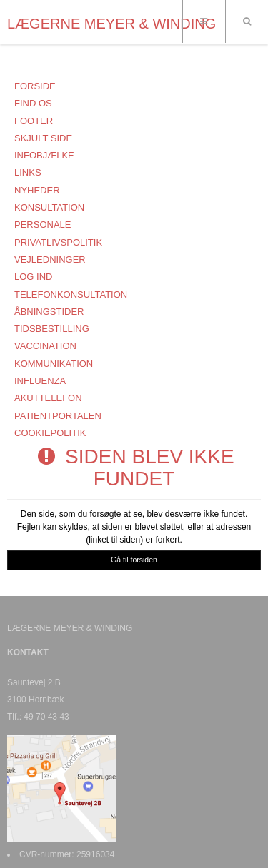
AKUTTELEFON (48, 398)
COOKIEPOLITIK (50, 433)
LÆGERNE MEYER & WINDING (111, 24)
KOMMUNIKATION (54, 364)
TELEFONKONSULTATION (71, 294)
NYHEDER (37, 190)
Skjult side (43, 138)
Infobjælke (44, 155)
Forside (35, 86)
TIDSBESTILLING (52, 329)
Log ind (33, 277)
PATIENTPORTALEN (58, 416)
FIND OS (33, 103)
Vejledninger (50, 259)
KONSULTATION (49, 207)
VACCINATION (45, 346)
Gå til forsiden (134, 560)
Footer (34, 121)
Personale (43, 224)
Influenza (40, 381)
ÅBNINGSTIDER (49, 312)
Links (28, 172)
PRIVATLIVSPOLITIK (58, 242)
